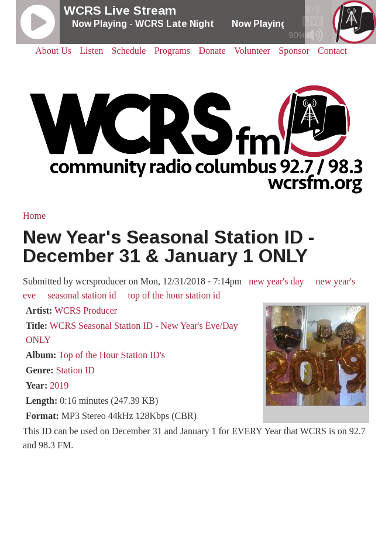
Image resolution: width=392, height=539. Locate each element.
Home (34, 216)
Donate (212, 51)
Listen (91, 51)
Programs (172, 51)
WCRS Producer (86, 310)
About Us (53, 51)
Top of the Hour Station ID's (112, 355)
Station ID (75, 370)
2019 (59, 385)
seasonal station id (82, 295)
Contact (332, 51)
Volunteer (252, 51)
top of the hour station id (174, 295)
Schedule (129, 51)
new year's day (276, 281)
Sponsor (294, 51)
